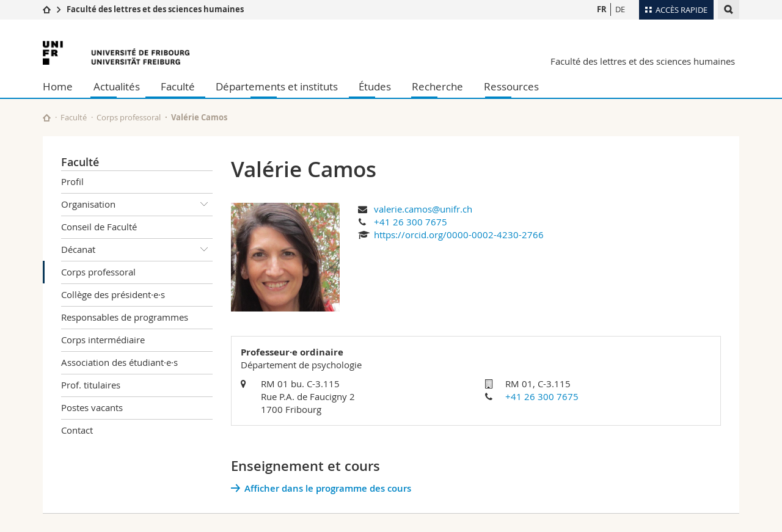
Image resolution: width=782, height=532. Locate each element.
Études (375, 86)
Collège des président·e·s (113, 294)
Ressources (511, 86)
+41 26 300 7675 (411, 222)
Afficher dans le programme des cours (328, 488)
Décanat (137, 250)
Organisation (137, 205)
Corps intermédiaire (103, 340)
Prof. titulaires (91, 385)
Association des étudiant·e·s (119, 362)
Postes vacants (92, 407)
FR (602, 9)
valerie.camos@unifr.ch (423, 209)
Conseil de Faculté (99, 227)
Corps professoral (129, 117)
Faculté (178, 86)
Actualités (117, 86)
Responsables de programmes (125, 317)
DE (620, 9)
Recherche (437, 86)
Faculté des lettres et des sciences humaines (155, 9)
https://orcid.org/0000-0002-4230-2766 (459, 235)
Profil (72, 181)
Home (58, 86)
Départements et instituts (277, 86)
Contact (77, 430)
